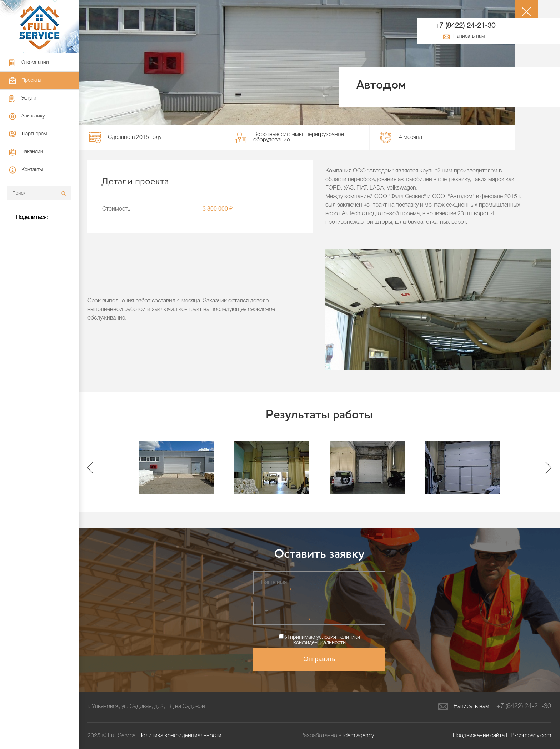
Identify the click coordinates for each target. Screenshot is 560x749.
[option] (176, 468)
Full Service (39, 27)
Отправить (319, 659)
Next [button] (548, 468)
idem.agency (359, 736)
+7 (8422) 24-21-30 (465, 26)
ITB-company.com (502, 736)
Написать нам (464, 707)
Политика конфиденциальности (180, 736)
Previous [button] (90, 468)
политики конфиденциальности (327, 640)
